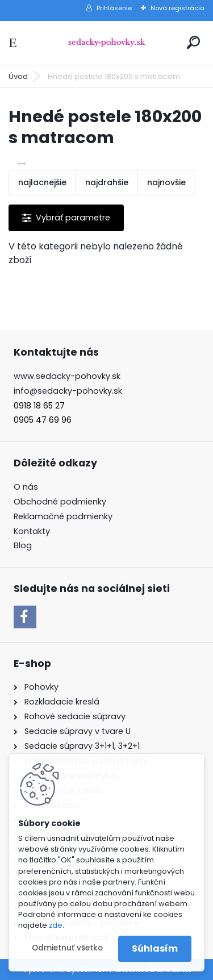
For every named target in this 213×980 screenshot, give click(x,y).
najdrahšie (107, 182)
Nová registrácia (177, 8)
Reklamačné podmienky (63, 516)
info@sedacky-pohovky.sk (68, 391)
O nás (26, 487)
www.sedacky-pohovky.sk (67, 376)
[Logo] (107, 43)
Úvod (18, 76)
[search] (193, 42)
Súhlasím (155, 948)
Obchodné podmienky (60, 502)
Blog (23, 545)
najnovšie (166, 182)
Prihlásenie (114, 8)
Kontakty (32, 531)
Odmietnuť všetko (67, 948)
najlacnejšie (42, 182)
